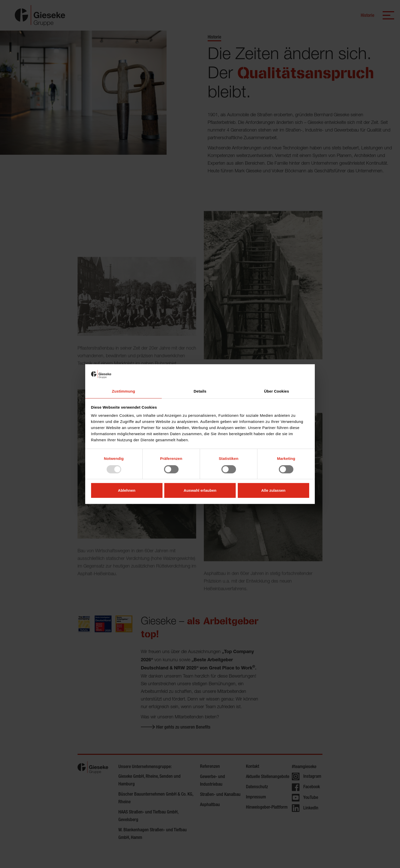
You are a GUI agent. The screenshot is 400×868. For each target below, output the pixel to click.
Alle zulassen (273, 490)
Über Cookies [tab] (277, 391)
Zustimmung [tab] (124, 391)
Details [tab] (200, 391)
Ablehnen (127, 490)
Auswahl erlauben (200, 490)
